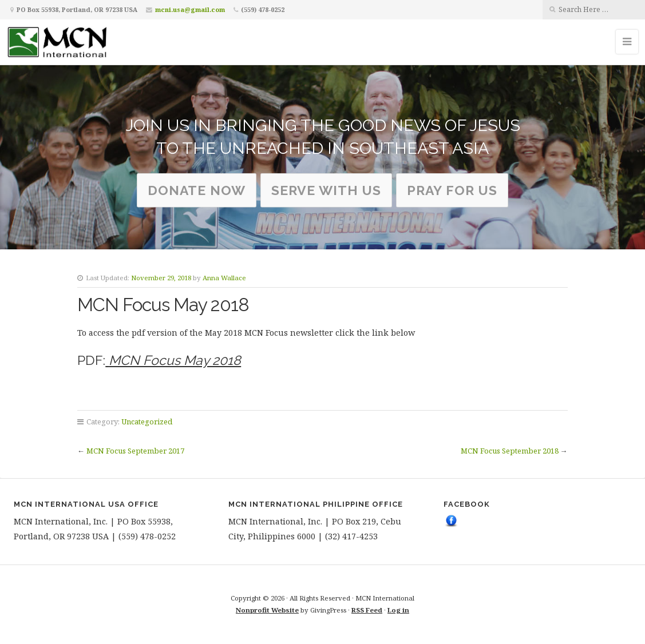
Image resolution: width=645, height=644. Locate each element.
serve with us (326, 190)
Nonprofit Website (267, 610)
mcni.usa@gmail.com (190, 9)
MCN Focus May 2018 (175, 360)
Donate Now (197, 190)
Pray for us (452, 190)
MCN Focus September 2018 (510, 451)
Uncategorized (147, 422)
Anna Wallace (224, 278)
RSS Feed (367, 610)
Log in (398, 610)
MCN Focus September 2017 (135, 451)
